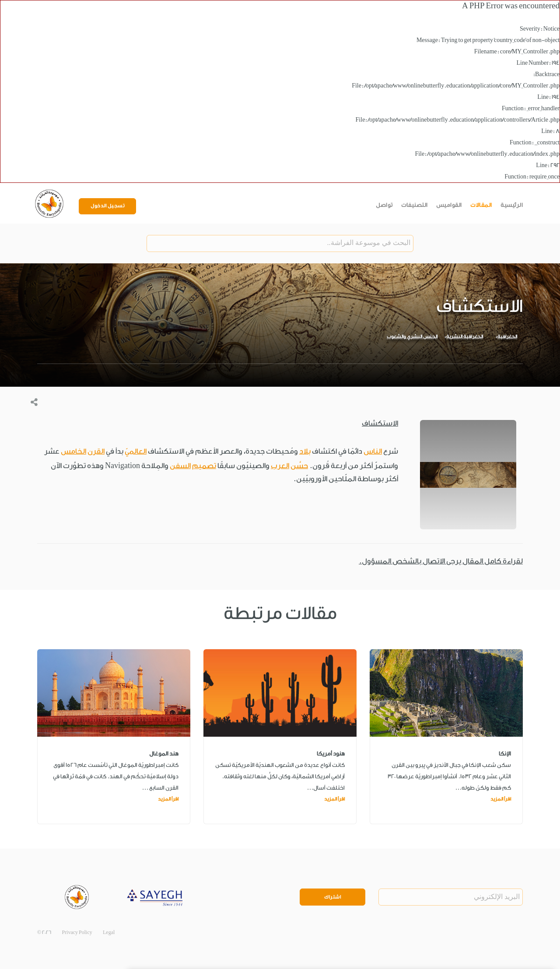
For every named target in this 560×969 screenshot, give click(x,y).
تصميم (204, 466)
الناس (373, 451)
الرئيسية (512, 205)
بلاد (305, 451)
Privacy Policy (77, 933)
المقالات (481, 205)
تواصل (384, 205)
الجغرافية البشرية (465, 337)
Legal (109, 933)
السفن (180, 466)
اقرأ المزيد (501, 799)
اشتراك (332, 897)
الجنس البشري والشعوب (412, 337)
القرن (96, 451)
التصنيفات (415, 205)
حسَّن (299, 466)
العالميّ (136, 451)
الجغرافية (507, 337)
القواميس (449, 205)
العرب (280, 466)
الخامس (73, 451)
